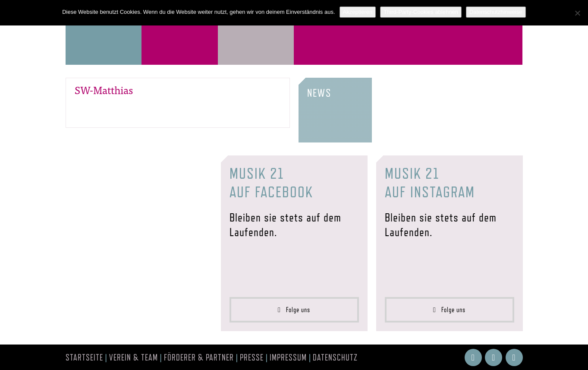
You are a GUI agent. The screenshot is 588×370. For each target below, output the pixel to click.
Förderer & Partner (199, 357)
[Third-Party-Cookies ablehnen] (577, 13)
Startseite (84, 357)
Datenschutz (335, 357)
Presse (252, 357)
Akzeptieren (358, 12)
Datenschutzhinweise (496, 12)
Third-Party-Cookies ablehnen (421, 12)
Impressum (288, 357)
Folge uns (294, 310)
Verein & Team (134, 357)
